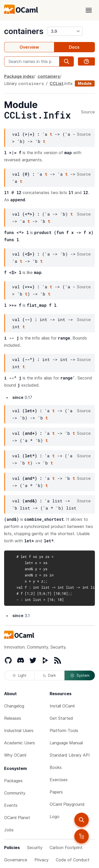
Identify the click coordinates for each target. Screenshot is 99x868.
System (80, 675)
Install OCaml (62, 706)
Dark (49, 675)
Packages (13, 781)
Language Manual (66, 743)
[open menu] (89, 10)
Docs (74, 47)
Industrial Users (19, 731)
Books (56, 767)
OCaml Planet (17, 818)
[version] (65, 31)
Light (19, 675)
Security (35, 848)
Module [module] (85, 83)
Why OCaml (15, 755)
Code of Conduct (73, 860)
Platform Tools (64, 731)
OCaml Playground (67, 804)
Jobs (9, 830)
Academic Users (20, 743)
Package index (19, 76)
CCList (56, 83)
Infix (69, 83)
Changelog (14, 706)
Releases (13, 718)
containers (24, 31)
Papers (56, 792)
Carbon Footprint (66, 848)
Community (15, 793)
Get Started (61, 718)
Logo (55, 817)
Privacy (42, 860)
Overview (29, 47)
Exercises (59, 780)
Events (11, 805)
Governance (16, 860)
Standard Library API (70, 755)
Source (88, 112)
